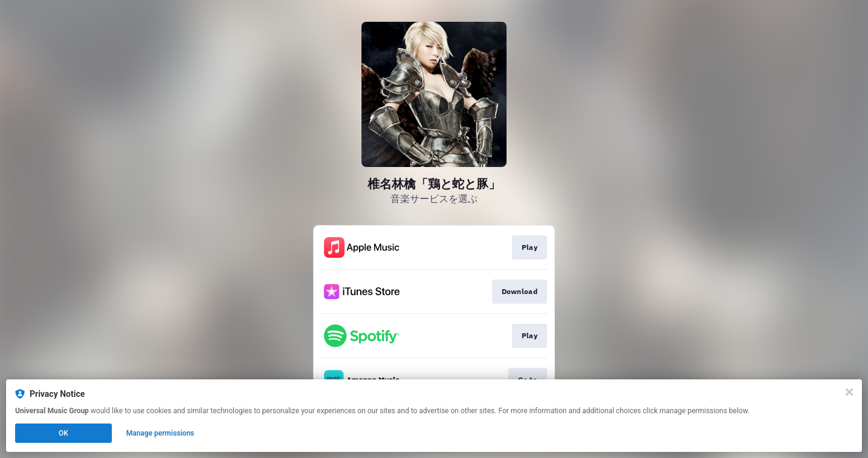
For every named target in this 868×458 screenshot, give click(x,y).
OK (63, 433)
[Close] (849, 392)
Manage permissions (160, 433)
